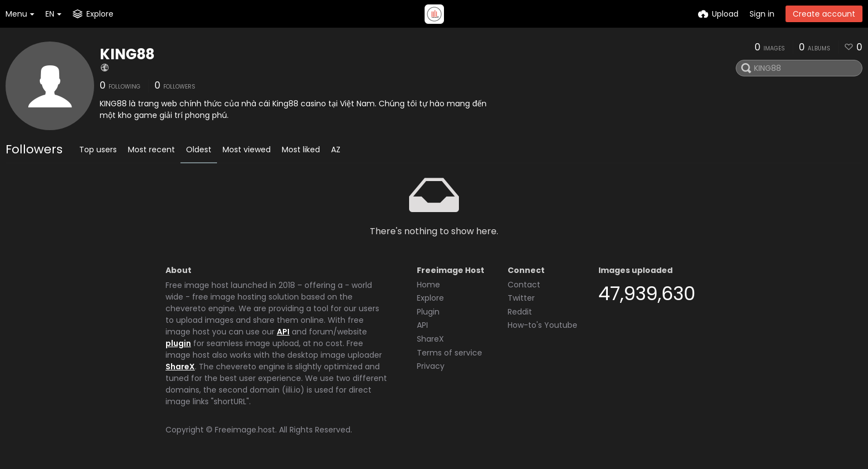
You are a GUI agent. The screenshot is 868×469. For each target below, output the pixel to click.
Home (428, 285)
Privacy (431, 366)
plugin (178, 343)
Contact (524, 285)
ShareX (180, 367)
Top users (98, 150)
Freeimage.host (245, 430)
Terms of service (449, 353)
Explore (430, 298)
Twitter (521, 298)
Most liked (301, 150)
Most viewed (247, 150)
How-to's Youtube (542, 325)
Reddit (520, 312)
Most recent (151, 150)
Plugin (428, 312)
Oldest (199, 150)
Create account (824, 14)
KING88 (127, 54)
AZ (336, 150)
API (283, 332)
